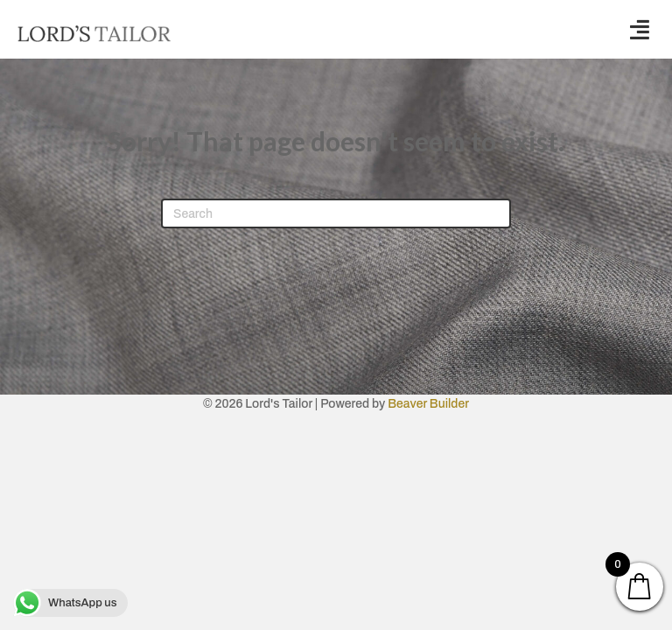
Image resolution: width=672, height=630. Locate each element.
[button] (640, 29)
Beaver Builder (428, 404)
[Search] (336, 213)
